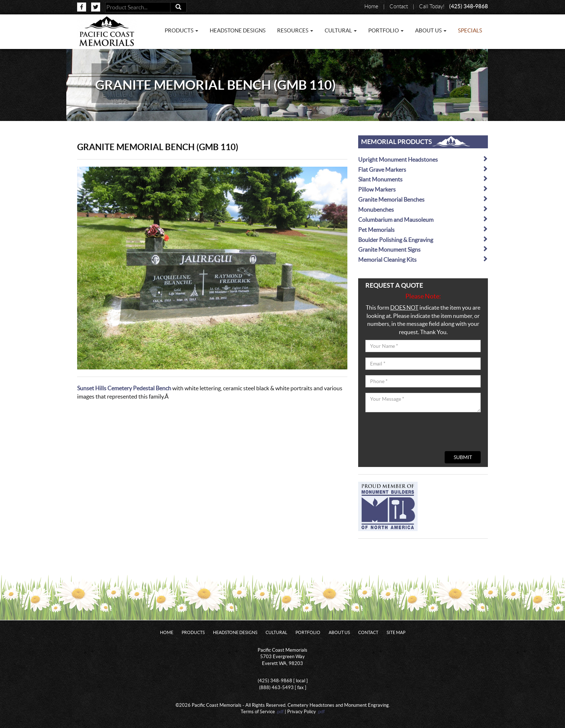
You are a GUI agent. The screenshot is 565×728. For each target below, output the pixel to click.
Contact (399, 6)
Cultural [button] (341, 30)
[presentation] (420, 432)
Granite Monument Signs (423, 249)
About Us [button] (431, 30)
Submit (463, 457)
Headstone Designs (238, 30)
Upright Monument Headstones (423, 159)
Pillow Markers (423, 189)
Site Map (396, 632)
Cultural (276, 632)
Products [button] (181, 30)
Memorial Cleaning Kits (423, 259)
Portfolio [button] (386, 30)
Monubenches (423, 209)
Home (371, 6)
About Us (339, 632)
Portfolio (308, 632)
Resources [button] (295, 30)
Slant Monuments (423, 179)
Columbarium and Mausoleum (423, 219)
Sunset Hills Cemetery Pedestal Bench (124, 388)
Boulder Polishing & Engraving (423, 240)
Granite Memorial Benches (423, 199)
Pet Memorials (423, 230)
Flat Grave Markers (423, 169)
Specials (470, 30)
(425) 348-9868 (468, 6)
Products (193, 632)
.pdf (280, 712)
